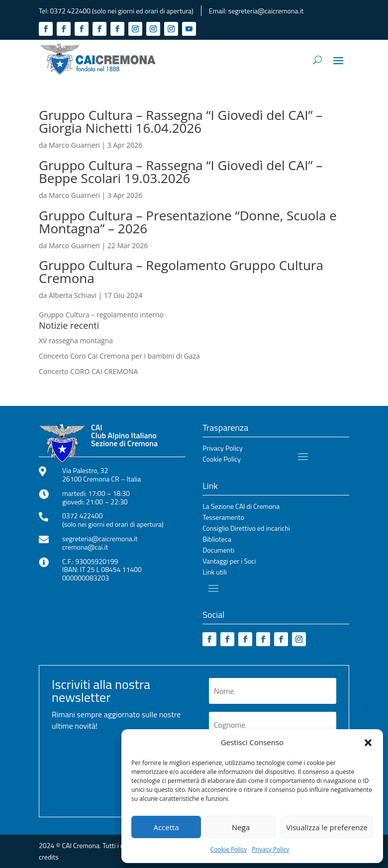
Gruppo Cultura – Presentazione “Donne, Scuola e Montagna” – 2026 (188, 222)
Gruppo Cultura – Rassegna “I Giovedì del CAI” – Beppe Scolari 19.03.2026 (181, 172)
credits (49, 857)
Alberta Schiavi (73, 295)
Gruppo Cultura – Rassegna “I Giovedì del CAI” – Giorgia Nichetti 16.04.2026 (181, 121)
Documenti (218, 551)
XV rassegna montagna (76, 340)
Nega (241, 827)
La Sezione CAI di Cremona (241, 507)
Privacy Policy (270, 849)
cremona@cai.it (85, 547)
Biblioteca (217, 540)
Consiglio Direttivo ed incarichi (246, 529)
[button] (368, 743)
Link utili (215, 573)
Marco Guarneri (74, 145)
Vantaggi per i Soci (229, 562)
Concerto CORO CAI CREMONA (88, 371)
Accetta (166, 827)
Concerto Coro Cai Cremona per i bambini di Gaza (119, 356)
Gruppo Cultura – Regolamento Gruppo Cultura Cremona (181, 272)
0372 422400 (70, 11)
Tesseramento (223, 518)
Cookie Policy (229, 849)
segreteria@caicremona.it (266, 11)
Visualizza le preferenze (327, 827)
